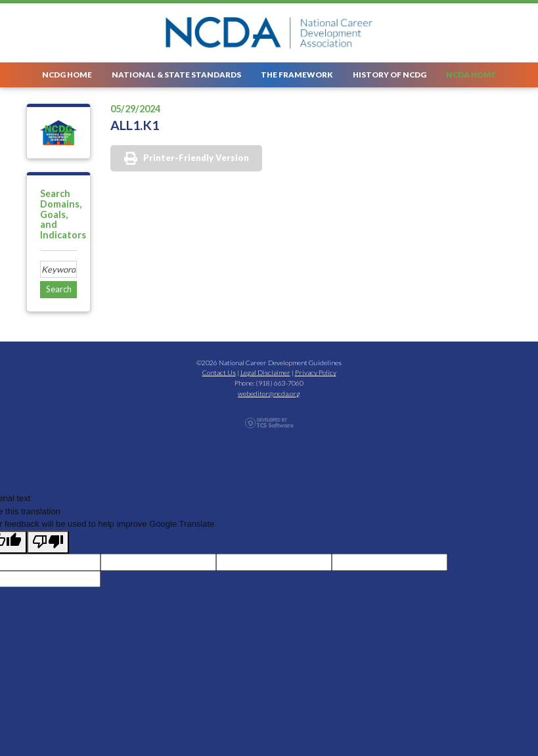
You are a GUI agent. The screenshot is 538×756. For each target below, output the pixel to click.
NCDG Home (67, 74)
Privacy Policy (316, 372)
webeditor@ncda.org (269, 393)
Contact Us (219, 372)
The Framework (297, 74)
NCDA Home (471, 74)
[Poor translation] (48, 543)
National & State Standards (176, 74)
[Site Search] (58, 269)
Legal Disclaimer (265, 372)
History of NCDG (390, 74)
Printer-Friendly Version (196, 158)
